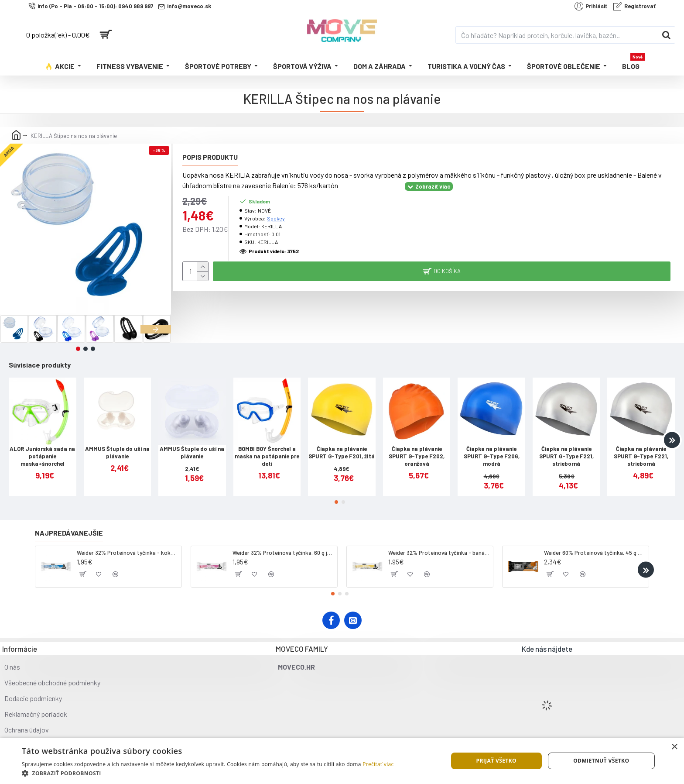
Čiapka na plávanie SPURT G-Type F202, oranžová (417, 456)
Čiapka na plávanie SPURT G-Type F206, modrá (492, 456)
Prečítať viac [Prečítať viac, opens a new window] (378, 764)
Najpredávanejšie (69, 533)
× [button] (674, 747)
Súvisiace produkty (40, 365)
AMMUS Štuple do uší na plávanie (117, 452)
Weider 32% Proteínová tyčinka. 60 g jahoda (283, 553)
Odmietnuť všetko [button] (601, 761)
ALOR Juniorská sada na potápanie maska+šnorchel (42, 456)
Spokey (276, 218)
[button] (156, 329)
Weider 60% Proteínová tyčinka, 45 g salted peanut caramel (595, 553)
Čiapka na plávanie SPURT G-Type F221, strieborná (566, 456)
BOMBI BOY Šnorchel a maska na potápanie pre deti (267, 456)
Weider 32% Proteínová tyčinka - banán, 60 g (439, 553)
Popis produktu (210, 157)
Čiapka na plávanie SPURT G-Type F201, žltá (342, 452)
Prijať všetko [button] (496, 761)
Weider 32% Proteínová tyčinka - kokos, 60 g (128, 553)
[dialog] (342, 761)
